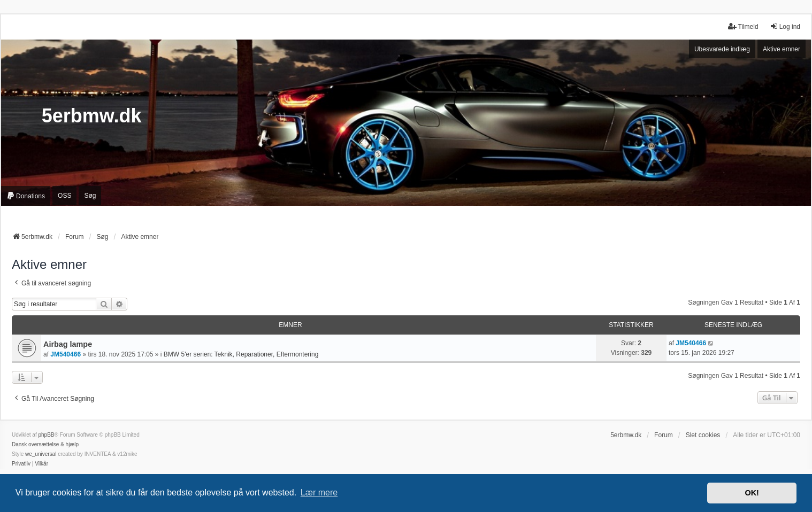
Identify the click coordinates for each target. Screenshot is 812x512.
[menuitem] (26, 196)
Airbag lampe (68, 344)
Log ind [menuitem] (785, 26)
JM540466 (66, 354)
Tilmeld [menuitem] (743, 26)
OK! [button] (752, 493)
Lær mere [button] (319, 492)
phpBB (46, 435)
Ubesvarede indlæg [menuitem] (722, 49)
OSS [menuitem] (64, 196)
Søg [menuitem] (90, 196)
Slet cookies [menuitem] (703, 435)
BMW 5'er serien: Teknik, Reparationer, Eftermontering (241, 354)
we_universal (41, 454)
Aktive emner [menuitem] (782, 49)
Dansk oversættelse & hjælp (45, 444)
